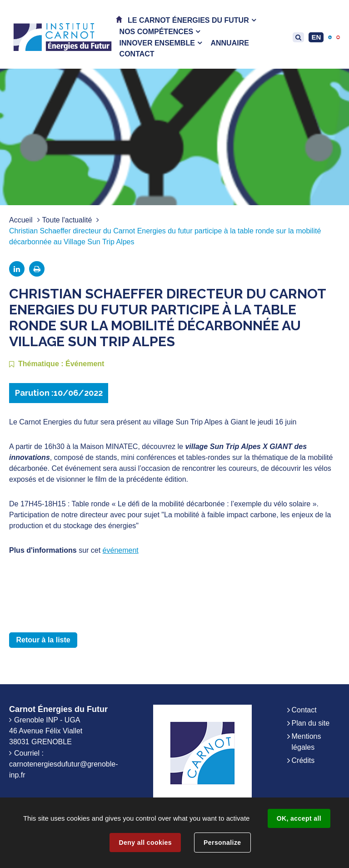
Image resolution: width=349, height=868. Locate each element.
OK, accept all (299, 818)
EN (316, 37)
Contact (304, 710)
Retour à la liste (43, 640)
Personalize (222, 843)
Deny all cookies (145, 843)
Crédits (303, 760)
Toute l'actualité (67, 220)
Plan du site (311, 723)
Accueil (21, 220)
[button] (192, 20)
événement (121, 550)
